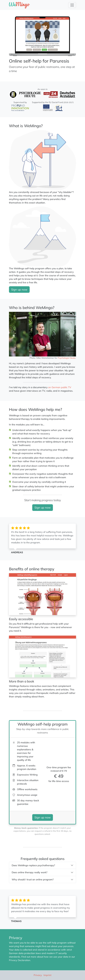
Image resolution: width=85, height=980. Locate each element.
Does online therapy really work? (30, 872)
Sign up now (19, 289)
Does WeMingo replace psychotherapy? (33, 865)
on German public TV (60, 387)
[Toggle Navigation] (72, 5)
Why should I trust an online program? (33, 879)
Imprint (47, 975)
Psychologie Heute (67, 358)
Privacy (38, 975)
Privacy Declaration (20, 960)
